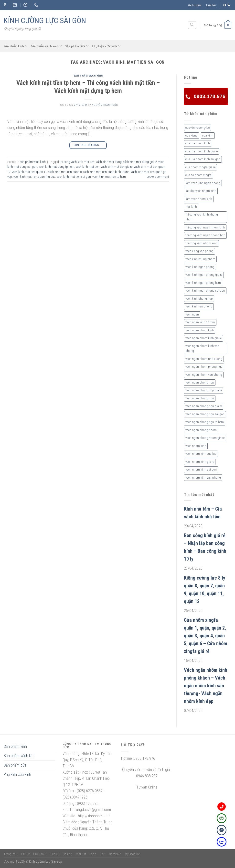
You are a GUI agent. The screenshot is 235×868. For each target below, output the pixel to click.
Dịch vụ (54, 854)
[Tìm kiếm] (192, 25)
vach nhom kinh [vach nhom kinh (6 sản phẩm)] (196, 446)
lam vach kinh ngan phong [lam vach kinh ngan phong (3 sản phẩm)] (203, 183)
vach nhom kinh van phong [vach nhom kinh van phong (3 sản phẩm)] (203, 478)
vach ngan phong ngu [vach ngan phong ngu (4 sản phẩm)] (200, 398)
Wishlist (81, 854)
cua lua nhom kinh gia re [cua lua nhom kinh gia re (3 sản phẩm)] (202, 151)
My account (132, 854)
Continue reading (88, 145)
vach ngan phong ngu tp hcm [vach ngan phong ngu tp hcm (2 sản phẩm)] (205, 422)
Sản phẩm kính (16, 46)
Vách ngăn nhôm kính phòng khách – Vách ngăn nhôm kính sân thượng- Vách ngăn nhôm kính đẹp (206, 686)
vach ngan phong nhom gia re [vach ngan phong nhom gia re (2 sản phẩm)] (205, 438)
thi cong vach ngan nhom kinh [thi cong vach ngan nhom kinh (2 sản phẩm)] (205, 227)
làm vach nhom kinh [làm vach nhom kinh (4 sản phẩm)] (199, 199)
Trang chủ (11, 854)
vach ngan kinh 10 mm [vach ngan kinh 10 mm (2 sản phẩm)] (200, 322)
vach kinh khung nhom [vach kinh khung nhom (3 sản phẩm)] (200, 259)
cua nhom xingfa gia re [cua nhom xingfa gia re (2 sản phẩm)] (200, 167)
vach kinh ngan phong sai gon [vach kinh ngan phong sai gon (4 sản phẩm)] (205, 291)
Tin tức (25, 854)
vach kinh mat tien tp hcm (109, 177)
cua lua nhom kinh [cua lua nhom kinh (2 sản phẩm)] (198, 143)
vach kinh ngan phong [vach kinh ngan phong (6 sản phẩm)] (200, 267)
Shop (93, 854)
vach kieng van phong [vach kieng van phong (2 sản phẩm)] (199, 251)
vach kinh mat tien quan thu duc (34, 177)
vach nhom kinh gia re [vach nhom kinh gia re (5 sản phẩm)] (200, 462)
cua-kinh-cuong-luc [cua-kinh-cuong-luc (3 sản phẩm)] (198, 128)
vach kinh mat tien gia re (117, 167)
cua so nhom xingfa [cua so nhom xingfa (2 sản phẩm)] (198, 175)
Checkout (115, 854)
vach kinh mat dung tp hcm (56, 167)
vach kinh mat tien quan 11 (29, 172)
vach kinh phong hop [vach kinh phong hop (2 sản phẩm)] (199, 299)
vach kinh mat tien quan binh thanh (106, 172)
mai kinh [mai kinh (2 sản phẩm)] (191, 207)
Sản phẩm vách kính (46, 46)
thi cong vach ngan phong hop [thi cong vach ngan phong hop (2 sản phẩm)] (205, 235)
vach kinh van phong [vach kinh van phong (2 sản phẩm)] (199, 306)
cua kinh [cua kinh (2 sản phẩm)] (208, 135)
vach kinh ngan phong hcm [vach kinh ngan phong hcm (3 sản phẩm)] (203, 283)
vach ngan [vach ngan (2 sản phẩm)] (192, 314)
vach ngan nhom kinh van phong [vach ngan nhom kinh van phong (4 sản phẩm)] (202, 348)
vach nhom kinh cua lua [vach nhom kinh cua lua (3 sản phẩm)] (201, 454)
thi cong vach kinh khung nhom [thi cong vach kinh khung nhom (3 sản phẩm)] (202, 217)
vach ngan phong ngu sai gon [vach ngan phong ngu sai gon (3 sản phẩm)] (205, 414)
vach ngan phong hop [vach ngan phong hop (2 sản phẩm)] (200, 382)
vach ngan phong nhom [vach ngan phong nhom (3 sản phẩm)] (201, 430)
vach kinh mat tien (88, 167)
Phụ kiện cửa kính (106, 46)
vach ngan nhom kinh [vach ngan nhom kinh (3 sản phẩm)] (200, 330)
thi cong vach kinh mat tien (77, 162)
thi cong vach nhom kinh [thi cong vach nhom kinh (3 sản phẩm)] (201, 243)
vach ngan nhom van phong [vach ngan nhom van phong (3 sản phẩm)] (204, 375)
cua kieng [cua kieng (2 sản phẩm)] (192, 135)
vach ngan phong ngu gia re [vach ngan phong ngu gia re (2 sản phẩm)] (204, 406)
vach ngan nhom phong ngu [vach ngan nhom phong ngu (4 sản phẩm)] (204, 367)
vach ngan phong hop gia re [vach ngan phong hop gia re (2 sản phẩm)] (204, 390)
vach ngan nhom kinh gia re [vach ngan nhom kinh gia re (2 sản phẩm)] (203, 338)
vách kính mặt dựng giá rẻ (140, 162)
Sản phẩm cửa (77, 46)
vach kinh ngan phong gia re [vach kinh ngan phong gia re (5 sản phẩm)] (204, 275)
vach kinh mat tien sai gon (74, 177)
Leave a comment (158, 177)
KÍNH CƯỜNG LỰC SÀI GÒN (45, 20)
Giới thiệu (195, 5)
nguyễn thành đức (105, 105)
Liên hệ (211, 5)
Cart (103, 854)
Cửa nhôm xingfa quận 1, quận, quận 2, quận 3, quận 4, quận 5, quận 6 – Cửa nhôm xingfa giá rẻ (206, 636)
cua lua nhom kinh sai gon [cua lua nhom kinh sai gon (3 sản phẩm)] (203, 159)
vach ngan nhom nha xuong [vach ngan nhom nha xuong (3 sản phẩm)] (204, 359)
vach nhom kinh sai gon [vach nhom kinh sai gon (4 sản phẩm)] (201, 469)
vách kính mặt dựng (109, 162)
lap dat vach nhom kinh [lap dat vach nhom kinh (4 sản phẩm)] (201, 191)
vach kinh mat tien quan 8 (65, 172)
